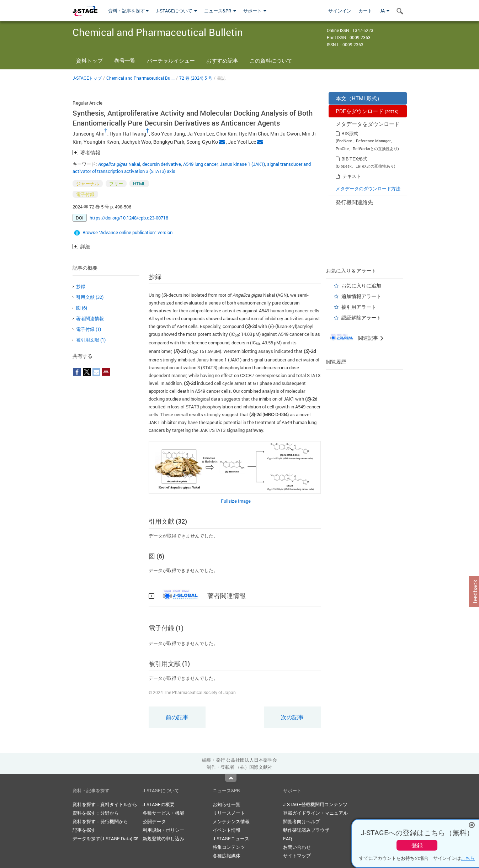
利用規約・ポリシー (163, 830)
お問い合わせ (297, 847)
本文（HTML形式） (359, 98)
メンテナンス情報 (231, 821)
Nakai (119, 164)
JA (384, 11)
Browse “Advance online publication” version (127, 232)
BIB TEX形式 (354, 159)
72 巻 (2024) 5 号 (196, 78)
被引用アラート (359, 307)
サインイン (340, 11)
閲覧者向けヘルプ (302, 821)
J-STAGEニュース (231, 838)
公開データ (154, 821)
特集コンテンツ (229, 847)
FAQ (288, 838)
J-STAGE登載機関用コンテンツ (315, 804)
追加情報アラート (361, 296)
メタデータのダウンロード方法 (368, 189)
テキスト (352, 176)
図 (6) (82, 308)
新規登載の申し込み (163, 838)
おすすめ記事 (222, 60)
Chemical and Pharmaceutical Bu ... (140, 78)
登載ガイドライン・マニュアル (315, 813)
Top (231, 778)
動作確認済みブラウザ (306, 830)
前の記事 (177, 717)
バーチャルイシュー (171, 60)
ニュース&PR (220, 11)
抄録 (81, 286)
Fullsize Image (236, 501)
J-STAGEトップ (87, 78)
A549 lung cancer (200, 164)
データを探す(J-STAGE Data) (105, 838)
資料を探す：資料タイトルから (105, 804)
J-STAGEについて (176, 11)
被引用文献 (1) (91, 340)
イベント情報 (227, 830)
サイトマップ (297, 856)
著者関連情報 (90, 318)
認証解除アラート (361, 317)
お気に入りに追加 (361, 285)
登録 (417, 845)
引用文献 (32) (90, 297)
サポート (255, 11)
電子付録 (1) (89, 329)
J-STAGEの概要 (159, 804)
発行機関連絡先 (354, 202)
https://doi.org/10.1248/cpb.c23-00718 (129, 218)
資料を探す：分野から (96, 813)
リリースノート (229, 813)
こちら (468, 858)
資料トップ (89, 60)
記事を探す (84, 830)
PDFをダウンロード (367, 111)
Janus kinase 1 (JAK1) (242, 164)
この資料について (271, 60)
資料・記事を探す (128, 11)
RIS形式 (350, 133)
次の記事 (292, 717)
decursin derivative (162, 164)
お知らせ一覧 (227, 804)
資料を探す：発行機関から (100, 821)
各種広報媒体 (227, 856)
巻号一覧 (125, 60)
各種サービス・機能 (163, 813)
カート (365, 11)
